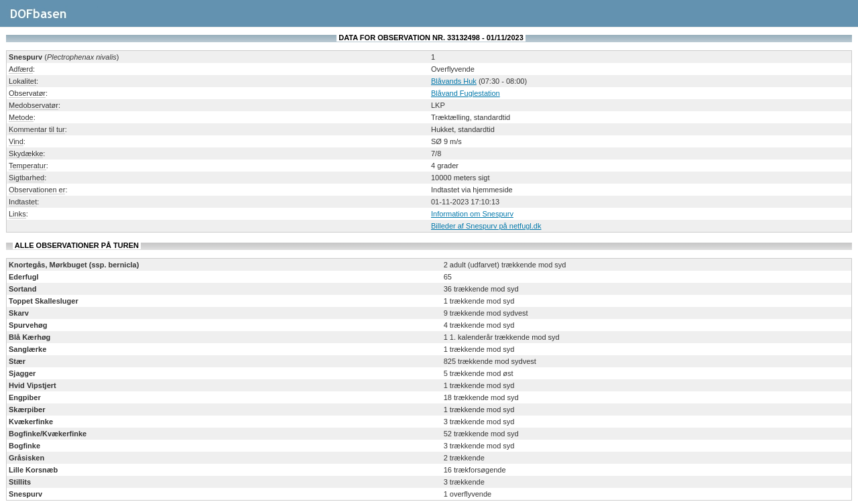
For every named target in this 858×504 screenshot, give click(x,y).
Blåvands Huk (454, 81)
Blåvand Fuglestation (466, 93)
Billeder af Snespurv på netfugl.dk (486, 226)
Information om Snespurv (472, 214)
